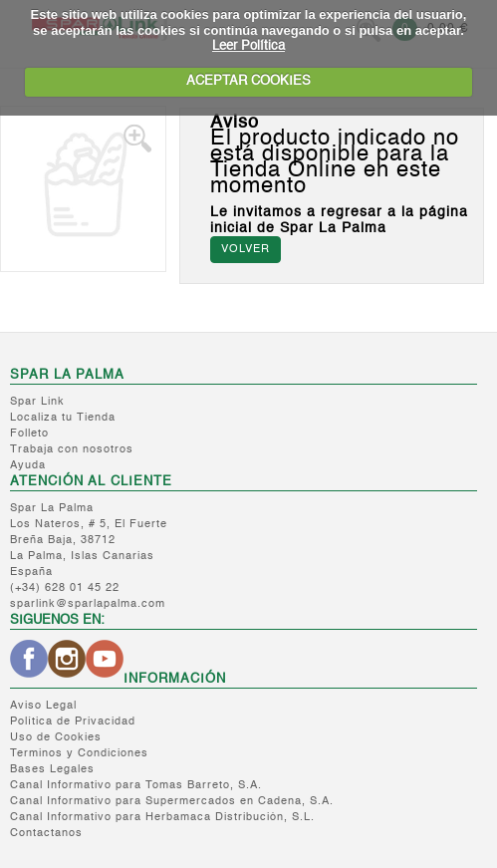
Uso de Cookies (56, 738)
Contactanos (46, 834)
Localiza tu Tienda (63, 418)
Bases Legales (52, 770)
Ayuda (28, 466)
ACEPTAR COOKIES (248, 81)
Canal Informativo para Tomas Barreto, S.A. (136, 786)
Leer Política (248, 46)
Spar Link (37, 402)
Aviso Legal (43, 706)
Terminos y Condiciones (79, 754)
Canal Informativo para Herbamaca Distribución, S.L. (162, 818)
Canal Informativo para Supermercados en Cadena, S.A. (172, 802)
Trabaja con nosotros (72, 450)
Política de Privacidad (73, 722)
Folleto (29, 434)
